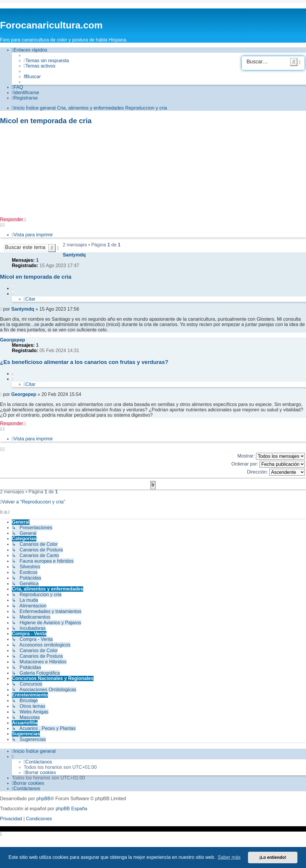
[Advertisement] (153, 172)
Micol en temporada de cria (46, 121)
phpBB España (71, 809)
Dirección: (276, 472)
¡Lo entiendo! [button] (273, 857)
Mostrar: (271, 456)
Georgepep (12, 340)
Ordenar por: (268, 464)
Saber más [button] (229, 857)
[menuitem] (46, 61)
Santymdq (74, 255)
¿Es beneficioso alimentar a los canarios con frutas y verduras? (84, 362)
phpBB (44, 799)
